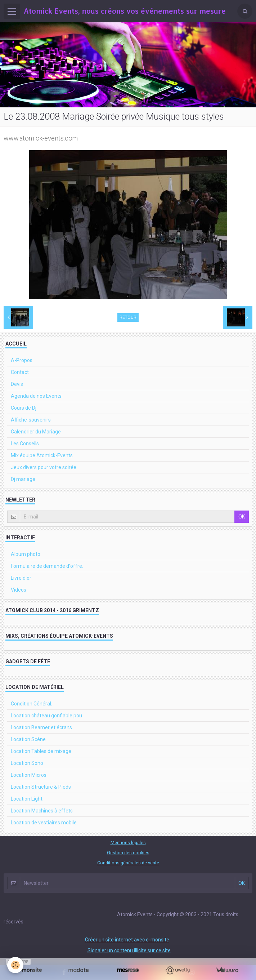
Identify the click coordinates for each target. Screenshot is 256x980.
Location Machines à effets (42, 811)
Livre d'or (21, 578)
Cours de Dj (24, 408)
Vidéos (19, 590)
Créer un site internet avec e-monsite (127, 940)
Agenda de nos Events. (37, 396)
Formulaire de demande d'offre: (47, 566)
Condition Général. (32, 704)
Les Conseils (25, 444)
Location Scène (28, 739)
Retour (128, 317)
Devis (17, 384)
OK (242, 517)
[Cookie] (15, 965)
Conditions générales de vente (128, 863)
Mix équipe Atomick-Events (42, 455)
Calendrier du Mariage (36, 432)
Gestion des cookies (128, 853)
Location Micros (29, 775)
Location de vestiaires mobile (44, 823)
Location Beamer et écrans (41, 727)
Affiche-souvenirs (31, 420)
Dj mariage (23, 479)
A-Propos (22, 360)
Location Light (27, 799)
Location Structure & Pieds (41, 787)
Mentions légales (128, 843)
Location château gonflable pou (46, 716)
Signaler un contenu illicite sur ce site (129, 950)
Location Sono (27, 763)
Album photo (26, 554)
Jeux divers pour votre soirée (44, 467)
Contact (20, 372)
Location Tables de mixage (41, 751)
